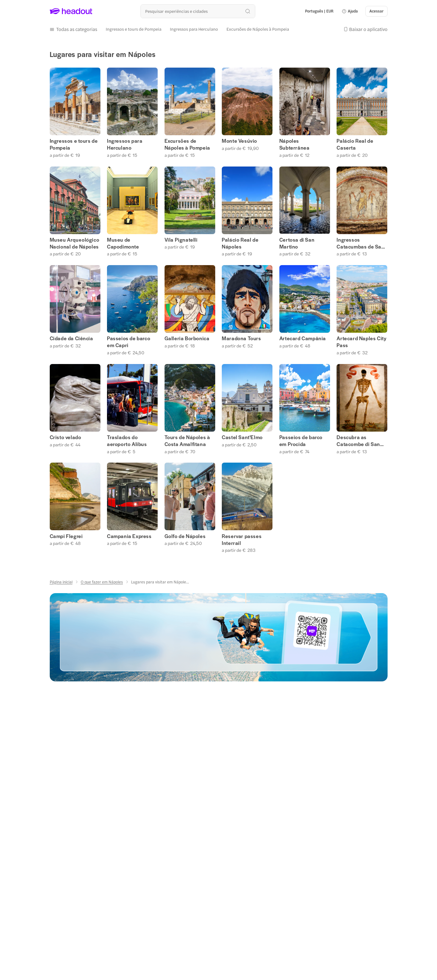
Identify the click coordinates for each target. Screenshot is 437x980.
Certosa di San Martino (297, 243)
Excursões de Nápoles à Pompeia (187, 144)
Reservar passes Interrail (242, 540)
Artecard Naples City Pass (361, 342)
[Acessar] (376, 11)
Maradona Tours (241, 338)
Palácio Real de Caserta (355, 144)
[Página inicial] (61, 582)
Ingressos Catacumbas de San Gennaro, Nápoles (360, 243)
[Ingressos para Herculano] (194, 29)
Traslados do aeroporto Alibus (127, 441)
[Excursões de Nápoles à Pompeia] (258, 29)
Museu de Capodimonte (123, 243)
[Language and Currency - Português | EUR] (319, 11)
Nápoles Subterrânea (295, 144)
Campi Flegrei (66, 536)
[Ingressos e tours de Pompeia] (134, 29)
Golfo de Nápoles (185, 536)
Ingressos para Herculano (125, 144)
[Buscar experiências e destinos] (198, 11)
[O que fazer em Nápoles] (102, 582)
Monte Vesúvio (239, 141)
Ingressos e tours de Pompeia (74, 144)
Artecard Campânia (303, 338)
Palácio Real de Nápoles (240, 243)
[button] (350, 11)
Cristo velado (66, 437)
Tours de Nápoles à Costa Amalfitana (187, 441)
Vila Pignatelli (181, 240)
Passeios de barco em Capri (129, 342)
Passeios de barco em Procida (301, 441)
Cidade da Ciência (71, 338)
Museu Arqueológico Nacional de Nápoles (75, 243)
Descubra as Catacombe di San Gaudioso (358, 441)
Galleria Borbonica (187, 338)
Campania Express (129, 536)
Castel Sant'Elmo (242, 437)
